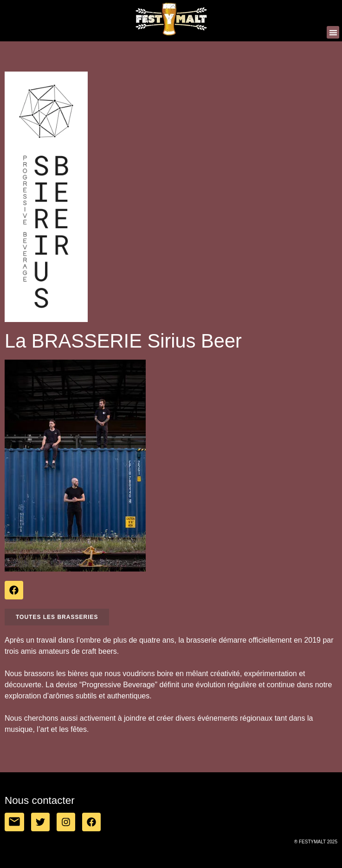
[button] (333, 32)
